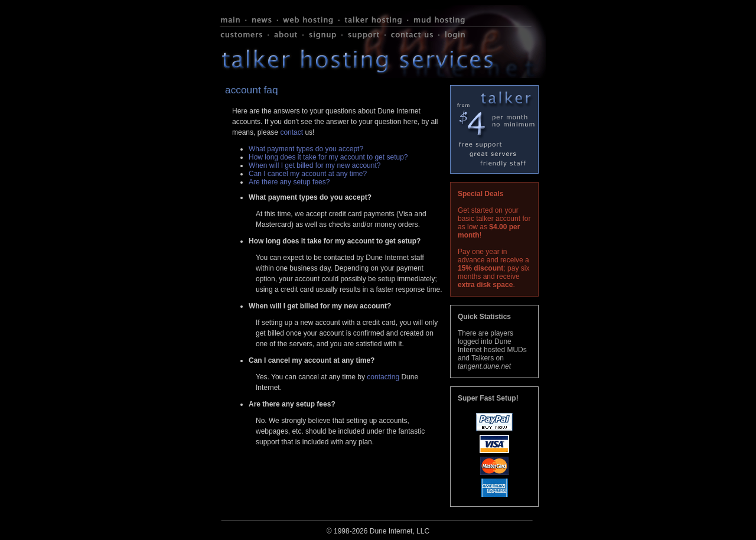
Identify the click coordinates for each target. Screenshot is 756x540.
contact (291, 132)
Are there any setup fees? (289, 182)
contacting (383, 377)
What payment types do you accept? (306, 149)
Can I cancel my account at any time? (308, 174)
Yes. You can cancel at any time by (311, 377)
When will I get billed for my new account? (315, 165)
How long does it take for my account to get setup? (328, 157)
